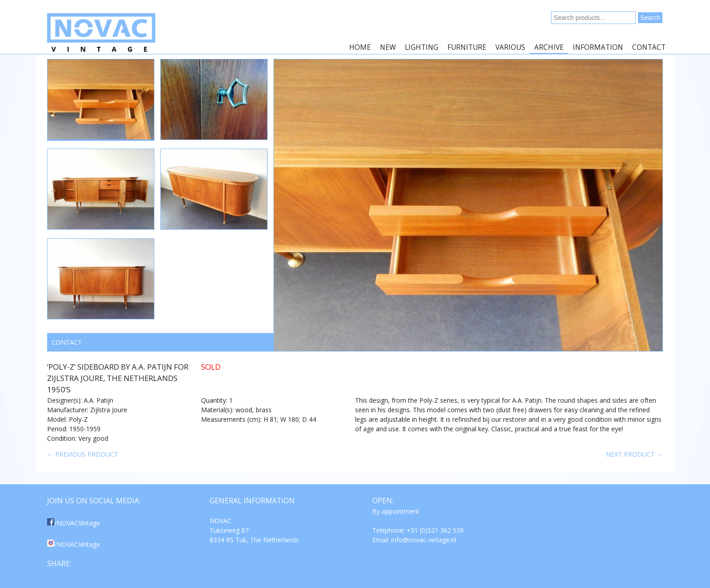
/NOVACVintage (74, 523)
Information (598, 47)
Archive (549, 47)
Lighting (422, 47)
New (388, 47)
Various (510, 47)
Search (650, 18)
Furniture (467, 47)
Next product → (634, 454)
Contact (649, 47)
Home (360, 47)
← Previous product (83, 454)
